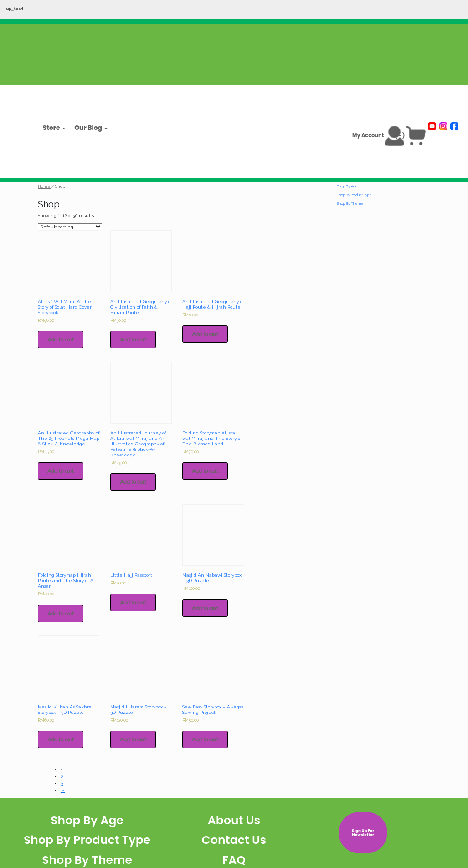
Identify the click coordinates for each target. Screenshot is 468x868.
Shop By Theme (350, 203)
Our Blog (88, 128)
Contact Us (234, 840)
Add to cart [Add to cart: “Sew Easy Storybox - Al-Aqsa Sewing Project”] (205, 739)
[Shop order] (70, 227)
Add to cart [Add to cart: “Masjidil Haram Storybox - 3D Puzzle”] (133, 739)
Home (44, 186)
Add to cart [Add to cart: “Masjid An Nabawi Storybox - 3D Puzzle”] (205, 608)
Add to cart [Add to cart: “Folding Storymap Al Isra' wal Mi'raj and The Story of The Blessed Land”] (205, 471)
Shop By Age (347, 186)
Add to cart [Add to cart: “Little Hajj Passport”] (133, 603)
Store (51, 128)
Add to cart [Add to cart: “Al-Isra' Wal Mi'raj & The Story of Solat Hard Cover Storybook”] (61, 340)
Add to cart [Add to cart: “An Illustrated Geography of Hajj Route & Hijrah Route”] (205, 334)
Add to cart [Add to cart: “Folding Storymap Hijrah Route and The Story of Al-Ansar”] (61, 614)
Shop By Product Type (354, 195)
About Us (234, 820)
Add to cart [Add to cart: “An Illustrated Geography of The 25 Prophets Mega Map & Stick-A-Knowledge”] (61, 471)
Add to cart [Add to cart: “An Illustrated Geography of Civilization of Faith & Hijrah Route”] (133, 340)
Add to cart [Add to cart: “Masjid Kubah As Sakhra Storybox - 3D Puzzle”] (61, 739)
